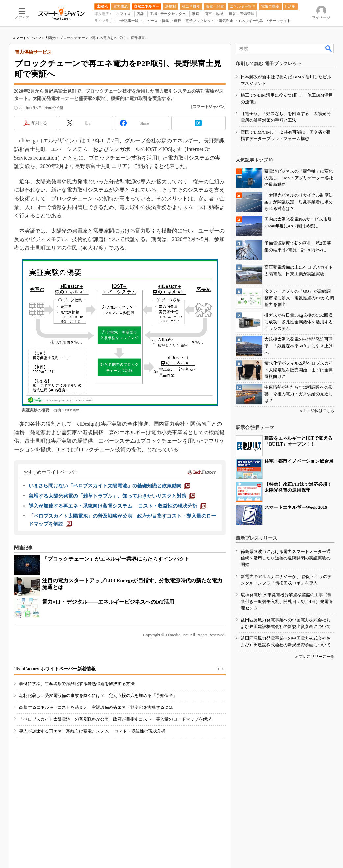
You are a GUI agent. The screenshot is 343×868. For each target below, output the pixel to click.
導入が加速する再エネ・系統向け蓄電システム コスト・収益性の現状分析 (92, 731)
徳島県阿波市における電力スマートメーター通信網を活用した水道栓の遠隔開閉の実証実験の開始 (286, 558)
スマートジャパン (27, 38)
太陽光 (50, 38)
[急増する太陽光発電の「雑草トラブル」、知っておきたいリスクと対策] (112, 496)
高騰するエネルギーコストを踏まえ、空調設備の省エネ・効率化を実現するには (96, 707)
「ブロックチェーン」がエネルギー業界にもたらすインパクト (116, 559)
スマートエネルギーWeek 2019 (296, 507)
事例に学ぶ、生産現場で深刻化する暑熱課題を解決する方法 (77, 684)
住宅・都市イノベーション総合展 (299, 461)
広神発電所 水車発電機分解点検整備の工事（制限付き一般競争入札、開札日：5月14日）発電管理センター (287, 601)
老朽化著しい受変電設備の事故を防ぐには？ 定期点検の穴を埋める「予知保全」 (98, 695)
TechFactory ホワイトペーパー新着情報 (55, 669)
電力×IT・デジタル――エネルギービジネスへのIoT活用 (108, 602)
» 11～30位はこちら (317, 411)
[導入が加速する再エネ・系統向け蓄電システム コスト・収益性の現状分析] (117, 506)
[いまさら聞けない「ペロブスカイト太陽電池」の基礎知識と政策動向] (109, 486)
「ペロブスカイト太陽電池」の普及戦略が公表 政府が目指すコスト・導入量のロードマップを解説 (115, 719)
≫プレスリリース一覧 (315, 657)
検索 (329, 48)
